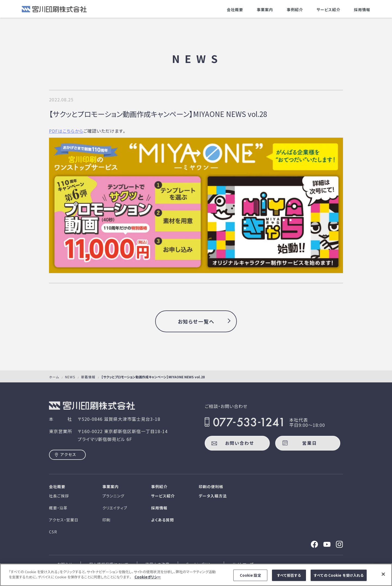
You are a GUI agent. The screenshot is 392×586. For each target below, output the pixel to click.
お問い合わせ (240, 443)
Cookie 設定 (250, 577)
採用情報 (362, 10)
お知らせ (65, 564)
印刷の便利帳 (211, 487)
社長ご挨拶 (59, 496)
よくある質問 (163, 520)
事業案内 (265, 10)
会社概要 (235, 10)
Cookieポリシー (201, 564)
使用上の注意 (157, 564)
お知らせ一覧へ (196, 321)
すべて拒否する (289, 577)
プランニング (113, 496)
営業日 (310, 443)
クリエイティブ (115, 508)
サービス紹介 (328, 10)
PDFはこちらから (66, 131)
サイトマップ (243, 564)
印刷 (106, 520)
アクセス (68, 454)
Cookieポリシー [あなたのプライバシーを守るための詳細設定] (148, 579)
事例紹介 (295, 10)
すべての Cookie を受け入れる (339, 577)
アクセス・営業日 (64, 520)
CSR (53, 532)
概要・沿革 (58, 508)
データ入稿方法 (213, 496)
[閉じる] (383, 576)
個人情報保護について (109, 564)
